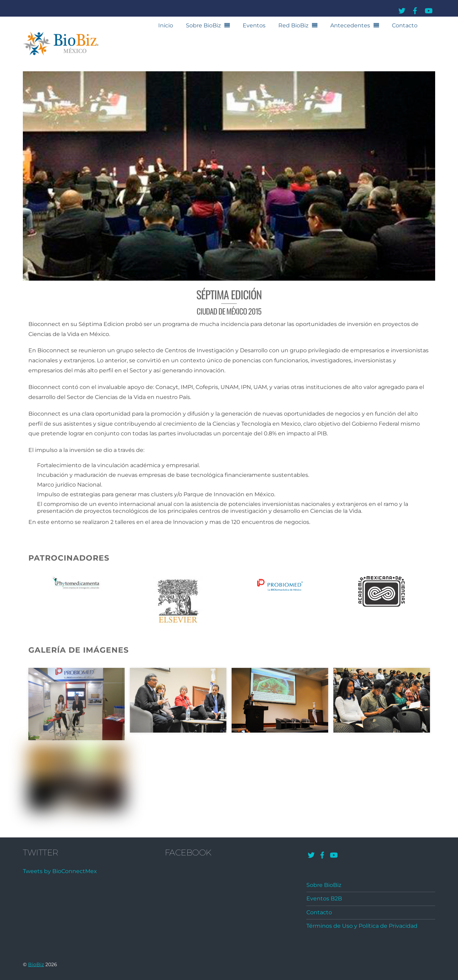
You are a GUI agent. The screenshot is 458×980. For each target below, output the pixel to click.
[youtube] (428, 10)
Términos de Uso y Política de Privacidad (362, 926)
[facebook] (415, 10)
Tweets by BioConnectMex (60, 871)
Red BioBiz (293, 25)
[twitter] (402, 10)
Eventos (254, 25)
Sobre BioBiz (203, 25)
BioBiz (36, 964)
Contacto (405, 25)
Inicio (166, 25)
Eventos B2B (324, 899)
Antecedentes (350, 25)
